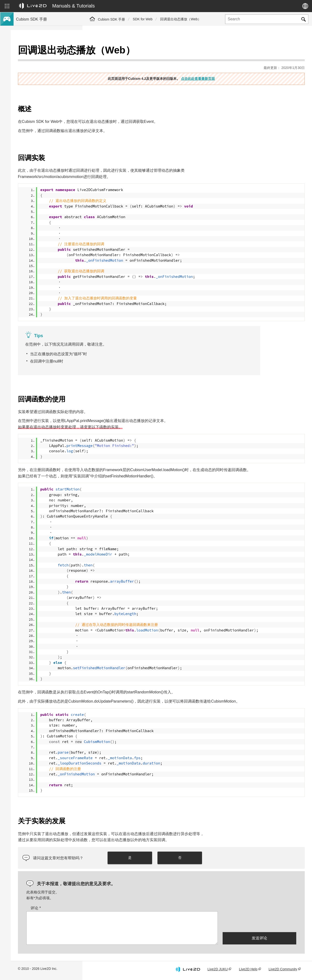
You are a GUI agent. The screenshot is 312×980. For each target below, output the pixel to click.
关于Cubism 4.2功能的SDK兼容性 (42, 76)
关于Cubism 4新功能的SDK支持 (40, 61)
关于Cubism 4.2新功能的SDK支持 (42, 69)
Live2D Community (283, 971)
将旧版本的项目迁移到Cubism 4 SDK (44, 84)
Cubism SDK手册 (29, 53)
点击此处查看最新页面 (234, 68)
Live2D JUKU (218, 971)
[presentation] (259, 923)
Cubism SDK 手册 (111, 19)
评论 (107, 910)
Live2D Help (248, 971)
